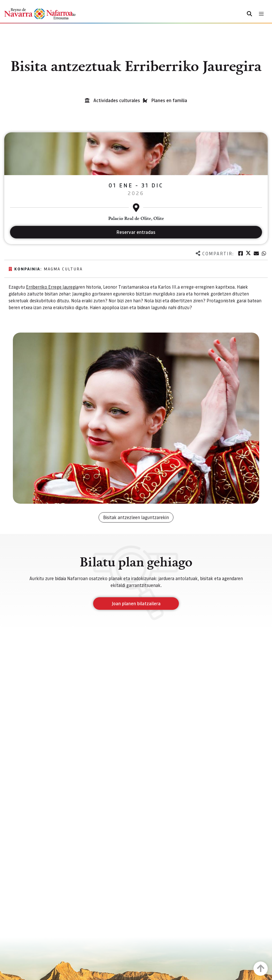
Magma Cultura (63, 269)
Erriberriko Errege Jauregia (52, 287)
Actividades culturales (117, 100)
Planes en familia (169, 100)
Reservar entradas (136, 232)
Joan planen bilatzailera (136, 603)
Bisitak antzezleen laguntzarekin (136, 517)
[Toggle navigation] (261, 14)
